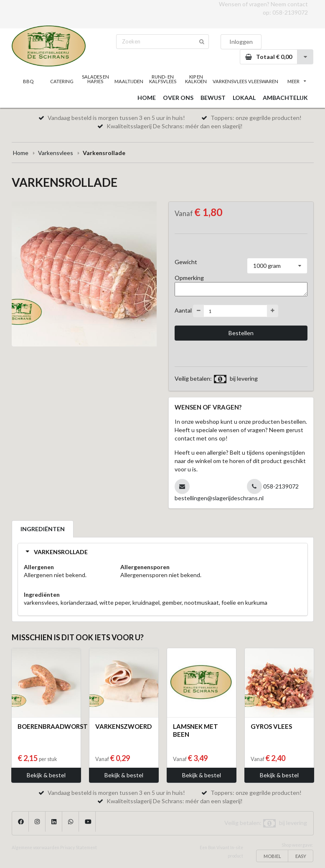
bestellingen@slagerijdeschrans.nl (219, 498)
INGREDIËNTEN (43, 529)
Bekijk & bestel (46, 775)
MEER (297, 81)
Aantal (183, 310)
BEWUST (213, 98)
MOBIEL (272, 856)
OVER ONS (178, 98)
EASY (301, 856)
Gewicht (186, 262)
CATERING (62, 81)
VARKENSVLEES (229, 81)
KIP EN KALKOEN (196, 79)
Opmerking (189, 278)
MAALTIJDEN (129, 81)
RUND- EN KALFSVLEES (163, 79)
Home (21, 153)
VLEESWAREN (263, 81)
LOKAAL (244, 98)
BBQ (28, 81)
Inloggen (241, 42)
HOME (147, 98)
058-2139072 (290, 12)
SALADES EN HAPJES (95, 79)
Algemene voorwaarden (36, 848)
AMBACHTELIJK (285, 98)
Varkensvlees (56, 153)
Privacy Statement (79, 848)
